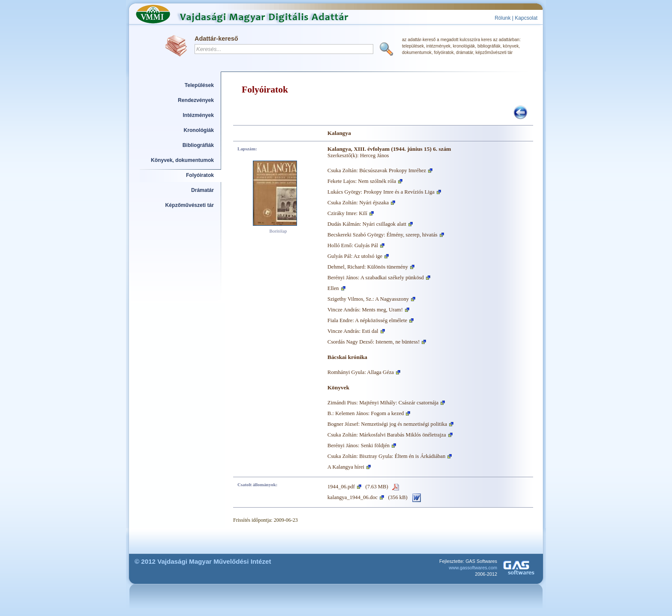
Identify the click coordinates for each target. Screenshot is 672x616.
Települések (199, 85)
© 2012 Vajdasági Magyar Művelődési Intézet (203, 561)
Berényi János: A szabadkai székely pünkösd (376, 278)
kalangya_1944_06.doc (352, 497)
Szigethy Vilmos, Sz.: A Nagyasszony (368, 299)
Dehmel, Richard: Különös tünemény (368, 267)
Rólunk (502, 18)
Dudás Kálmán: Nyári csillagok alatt (367, 224)
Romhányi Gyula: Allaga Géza (361, 372)
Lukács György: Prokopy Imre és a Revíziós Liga (381, 192)
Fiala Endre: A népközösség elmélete (367, 320)
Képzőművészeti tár (190, 205)
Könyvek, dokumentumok (182, 160)
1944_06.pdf (341, 487)
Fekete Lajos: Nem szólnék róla (362, 181)
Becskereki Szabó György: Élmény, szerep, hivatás (382, 235)
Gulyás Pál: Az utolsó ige (355, 256)
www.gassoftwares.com (473, 568)
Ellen (333, 288)
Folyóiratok (200, 175)
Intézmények (199, 115)
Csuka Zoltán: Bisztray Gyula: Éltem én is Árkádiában (386, 456)
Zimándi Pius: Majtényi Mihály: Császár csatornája (383, 403)
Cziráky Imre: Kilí (347, 213)
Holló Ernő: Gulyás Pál (353, 245)
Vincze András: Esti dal (353, 331)
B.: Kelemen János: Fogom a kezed (366, 413)
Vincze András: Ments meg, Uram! (365, 310)
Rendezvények (196, 100)
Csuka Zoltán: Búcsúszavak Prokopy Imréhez (377, 170)
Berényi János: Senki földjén (358, 446)
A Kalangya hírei (346, 467)
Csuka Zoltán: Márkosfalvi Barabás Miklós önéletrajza (387, 435)
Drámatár (202, 190)
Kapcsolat (526, 18)
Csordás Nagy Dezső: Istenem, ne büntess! (373, 342)
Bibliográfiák (198, 145)
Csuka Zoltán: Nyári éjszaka (358, 203)
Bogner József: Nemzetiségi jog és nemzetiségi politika (387, 424)
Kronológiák (199, 130)
